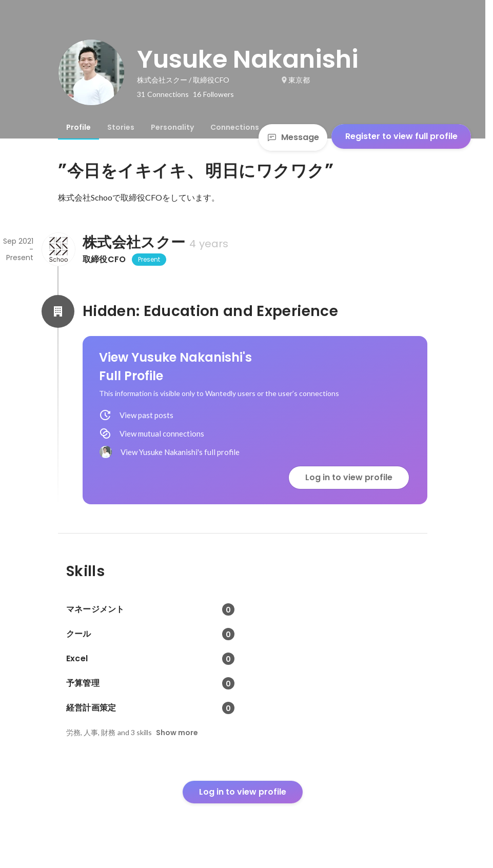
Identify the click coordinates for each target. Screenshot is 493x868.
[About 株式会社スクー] (58, 249)
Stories (121, 127)
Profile (78, 127)
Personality (172, 127)
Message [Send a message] (293, 137)
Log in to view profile (349, 477)
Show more (177, 733)
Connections (235, 127)
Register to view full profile (401, 136)
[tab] (78, 127)
